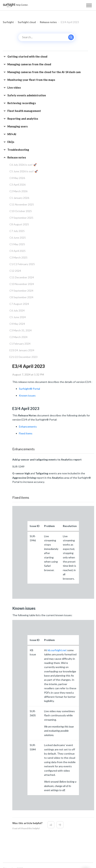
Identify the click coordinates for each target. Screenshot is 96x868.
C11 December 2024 (22, 277)
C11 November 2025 (22, 204)
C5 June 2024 (18, 317)
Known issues (27, 395)
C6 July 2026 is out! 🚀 (23, 165)
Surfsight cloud (27, 22)
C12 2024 (15, 271)
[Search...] (47, 37)
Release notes (48, 22)
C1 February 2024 (20, 344)
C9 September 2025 (21, 218)
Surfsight (8, 22)
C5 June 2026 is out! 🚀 (24, 171)
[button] (89, 5)
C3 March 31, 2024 (21, 330)
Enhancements (28, 427)
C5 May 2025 (17, 244)
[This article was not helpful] (60, 825)
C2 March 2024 (18, 337)
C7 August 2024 (19, 304)
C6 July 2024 (17, 310)
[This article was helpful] (51, 825)
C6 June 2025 (18, 238)
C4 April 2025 (18, 251)
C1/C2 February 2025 (22, 264)
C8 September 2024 (21, 297)
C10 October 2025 (21, 211)
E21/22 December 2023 (23, 357)
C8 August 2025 (19, 224)
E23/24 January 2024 (22, 350)
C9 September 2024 (21, 291)
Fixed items (26, 433)
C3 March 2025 (18, 257)
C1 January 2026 (19, 198)
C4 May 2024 (17, 324)
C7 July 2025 (17, 231)
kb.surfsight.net (57, 650)
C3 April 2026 (18, 185)
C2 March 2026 (18, 191)
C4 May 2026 (17, 178)
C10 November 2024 (22, 284)
